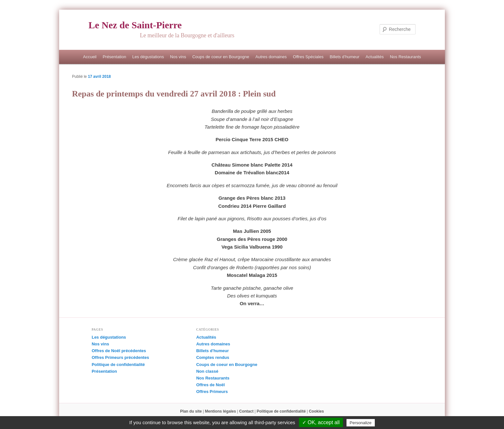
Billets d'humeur (212, 351)
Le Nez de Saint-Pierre (135, 25)
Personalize (361, 423)
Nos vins (178, 57)
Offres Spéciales (308, 57)
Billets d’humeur (345, 57)
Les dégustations (148, 57)
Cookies (316, 411)
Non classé (207, 371)
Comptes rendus (213, 357)
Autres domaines (271, 57)
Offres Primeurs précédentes (120, 357)
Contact (246, 411)
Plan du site (191, 411)
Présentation (114, 57)
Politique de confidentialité (118, 365)
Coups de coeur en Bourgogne (221, 57)
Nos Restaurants (405, 57)
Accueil (90, 57)
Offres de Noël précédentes (119, 351)
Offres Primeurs (212, 392)
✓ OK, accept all (321, 422)
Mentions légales (221, 411)
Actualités (374, 57)
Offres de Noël (210, 385)
